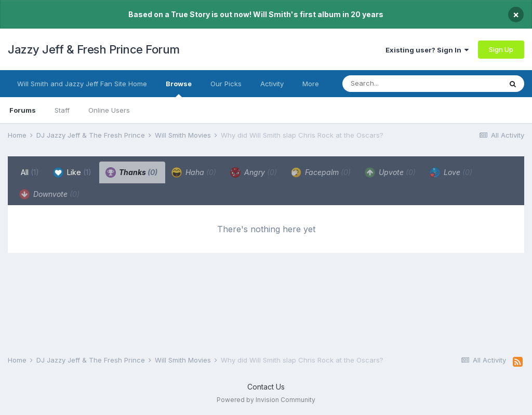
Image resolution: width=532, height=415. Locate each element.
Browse (179, 88)
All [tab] (30, 172)
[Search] (401, 84)
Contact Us (266, 387)
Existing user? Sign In (427, 50)
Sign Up (501, 49)
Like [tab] (72, 172)
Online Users (109, 110)
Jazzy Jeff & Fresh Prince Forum (94, 49)
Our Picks (226, 84)
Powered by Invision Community (266, 400)
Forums (23, 110)
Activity (272, 84)
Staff (62, 110)
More (311, 84)
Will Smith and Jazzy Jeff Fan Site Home (82, 84)
